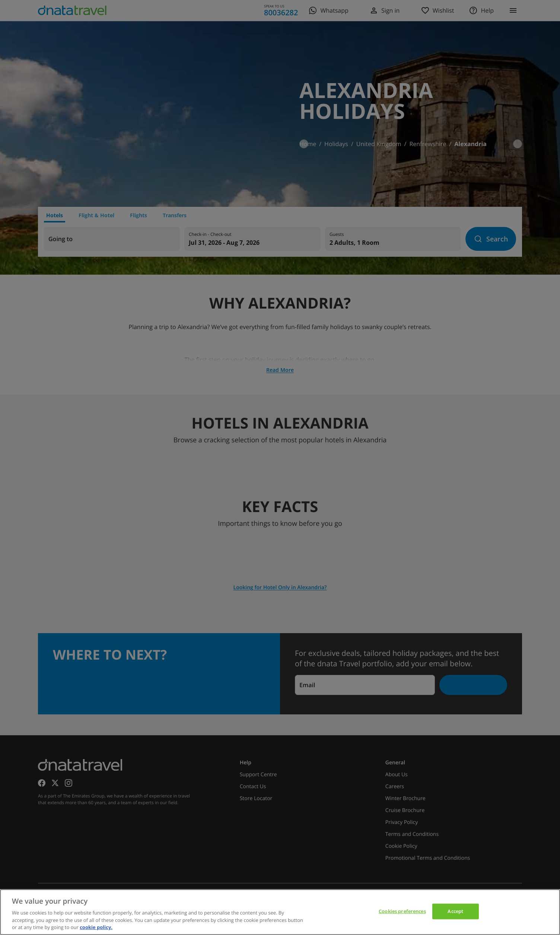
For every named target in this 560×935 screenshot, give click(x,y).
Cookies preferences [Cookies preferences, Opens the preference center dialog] (402, 911)
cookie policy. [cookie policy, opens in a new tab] (96, 927)
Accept (455, 911)
